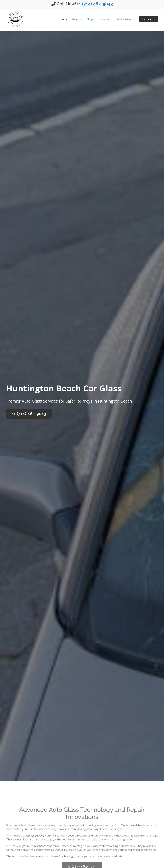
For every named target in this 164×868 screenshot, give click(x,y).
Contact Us (148, 19)
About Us (77, 19)
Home (64, 19)
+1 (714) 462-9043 (29, 414)
